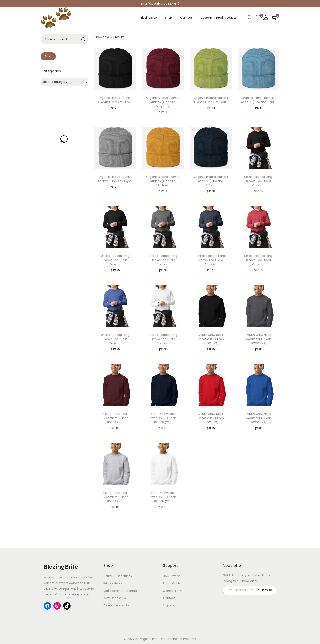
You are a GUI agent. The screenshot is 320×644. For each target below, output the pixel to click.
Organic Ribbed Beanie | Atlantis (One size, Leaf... (211, 100)
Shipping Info (172, 605)
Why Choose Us (115, 598)
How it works (172, 576)
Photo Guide (172, 583)
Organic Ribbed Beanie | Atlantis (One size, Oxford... (211, 181)
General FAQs (173, 591)
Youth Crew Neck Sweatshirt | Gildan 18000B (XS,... (211, 339)
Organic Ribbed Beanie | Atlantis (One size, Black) (115, 100)
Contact (169, 598)
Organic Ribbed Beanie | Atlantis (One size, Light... (259, 100)
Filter (48, 56)
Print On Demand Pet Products (174, 639)
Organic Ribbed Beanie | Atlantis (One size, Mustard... (163, 181)
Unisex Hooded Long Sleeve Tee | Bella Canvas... (258, 181)
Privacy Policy (113, 583)
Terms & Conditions (118, 576)
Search (83, 39)
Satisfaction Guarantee (120, 591)
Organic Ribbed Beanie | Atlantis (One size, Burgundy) (163, 102)
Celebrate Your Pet (117, 605)
